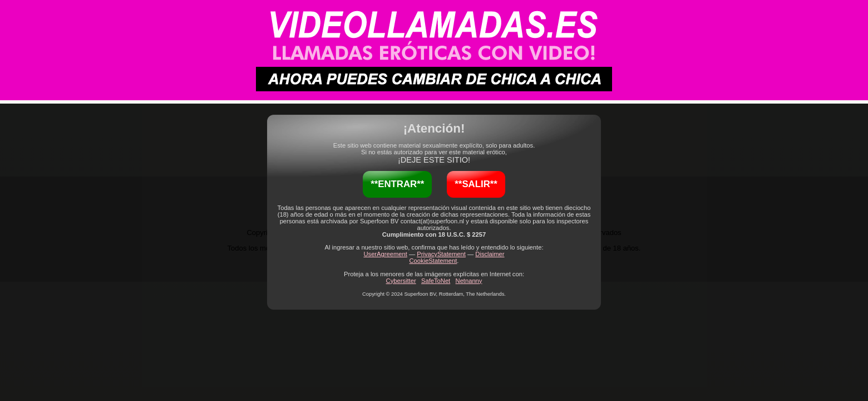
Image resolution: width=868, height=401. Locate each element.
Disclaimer (490, 254)
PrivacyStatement (441, 254)
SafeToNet (436, 281)
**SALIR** (476, 184)
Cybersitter (401, 281)
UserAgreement (385, 254)
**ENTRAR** (397, 184)
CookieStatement (433, 261)
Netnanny (469, 281)
